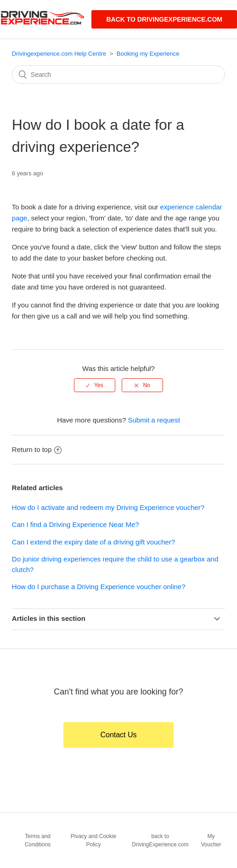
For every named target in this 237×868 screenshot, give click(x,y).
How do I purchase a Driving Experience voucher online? (99, 587)
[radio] (95, 385)
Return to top (37, 449)
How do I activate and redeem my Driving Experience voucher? (108, 507)
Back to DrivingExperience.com (164, 19)
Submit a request (154, 420)
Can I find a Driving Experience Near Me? (76, 524)
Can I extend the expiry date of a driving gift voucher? (93, 542)
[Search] (118, 75)
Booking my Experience (148, 54)
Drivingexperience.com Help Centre (59, 54)
